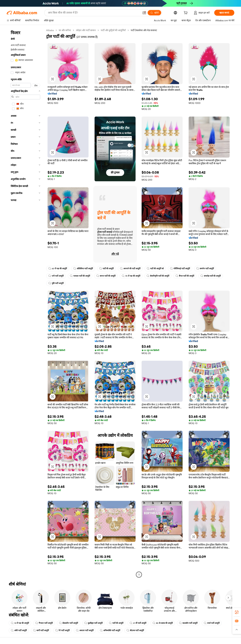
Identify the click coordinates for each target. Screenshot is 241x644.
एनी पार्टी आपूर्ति (56, 276)
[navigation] (25, 303)
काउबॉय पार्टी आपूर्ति (188, 623)
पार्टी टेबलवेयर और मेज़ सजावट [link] (144, 30)
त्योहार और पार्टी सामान (86, 30)
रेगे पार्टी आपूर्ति (62, 630)
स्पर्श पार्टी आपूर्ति (212, 623)
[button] (144, 13)
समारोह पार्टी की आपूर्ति (211, 276)
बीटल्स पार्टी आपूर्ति (135, 630)
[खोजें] (154, 13)
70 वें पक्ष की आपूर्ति (131, 276)
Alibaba (50, 30)
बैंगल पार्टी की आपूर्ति (185, 276)
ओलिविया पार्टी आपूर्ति (83, 269)
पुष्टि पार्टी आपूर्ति (56, 283)
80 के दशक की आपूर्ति (163, 623)
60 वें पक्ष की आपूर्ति (58, 269)
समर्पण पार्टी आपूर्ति (205, 269)
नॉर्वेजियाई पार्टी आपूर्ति (180, 269)
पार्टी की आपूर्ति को (155, 269)
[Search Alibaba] (94, 13)
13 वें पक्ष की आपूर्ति (20, 623)
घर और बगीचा (65, 30)
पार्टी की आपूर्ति (106, 269)
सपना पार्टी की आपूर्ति (106, 276)
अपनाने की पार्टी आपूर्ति (130, 269)
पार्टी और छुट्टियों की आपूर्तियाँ (113, 30)
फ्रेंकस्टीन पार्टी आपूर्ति (69, 623)
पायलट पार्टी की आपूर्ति (80, 276)
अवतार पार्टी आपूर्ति (85, 630)
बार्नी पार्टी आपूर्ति (41, 630)
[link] (237, 612)
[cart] (186, 13)
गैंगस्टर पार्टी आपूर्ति (44, 623)
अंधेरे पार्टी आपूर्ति (19, 630)
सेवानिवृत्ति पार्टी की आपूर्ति (158, 276)
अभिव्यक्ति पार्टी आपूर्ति (110, 630)
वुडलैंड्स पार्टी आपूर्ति (93, 623)
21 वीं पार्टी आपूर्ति (138, 623)
